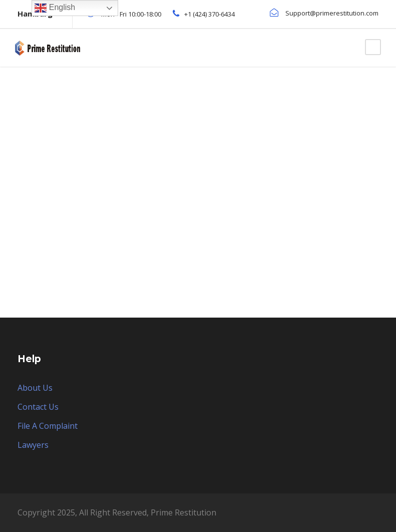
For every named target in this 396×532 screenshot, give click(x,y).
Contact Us (38, 407)
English (55, 8)
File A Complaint (48, 426)
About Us (35, 388)
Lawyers (33, 445)
